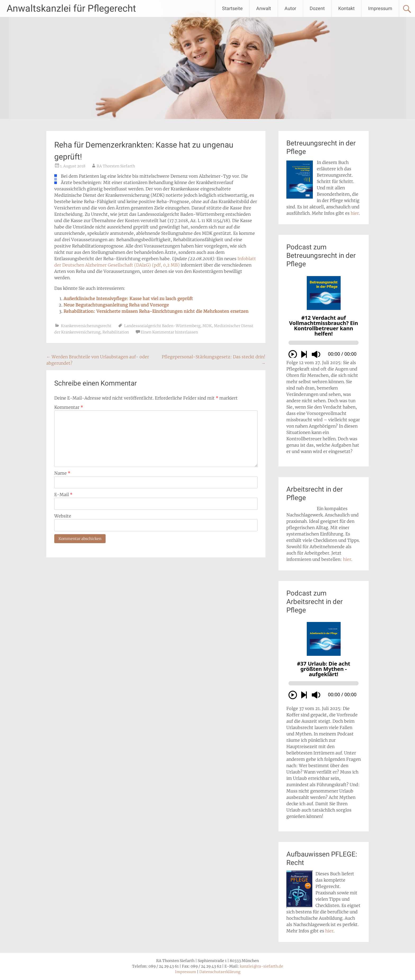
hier (355, 213)
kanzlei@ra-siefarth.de (261, 966)
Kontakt (346, 8)
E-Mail (63, 494)
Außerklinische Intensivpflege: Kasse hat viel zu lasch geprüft (128, 299)
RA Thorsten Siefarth (116, 166)
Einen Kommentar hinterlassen (169, 332)
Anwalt (264, 8)
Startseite (232, 8)
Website (63, 516)
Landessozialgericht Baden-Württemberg (162, 326)
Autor (290, 8)
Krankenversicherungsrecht (86, 326)
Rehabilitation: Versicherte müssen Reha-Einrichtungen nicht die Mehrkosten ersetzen (156, 311)
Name (62, 473)
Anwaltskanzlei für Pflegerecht (71, 8)
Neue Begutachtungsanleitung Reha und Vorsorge (116, 305)
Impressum (380, 8)
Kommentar (69, 407)
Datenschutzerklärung (220, 972)
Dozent (317, 8)
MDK (207, 326)
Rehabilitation (116, 332)
